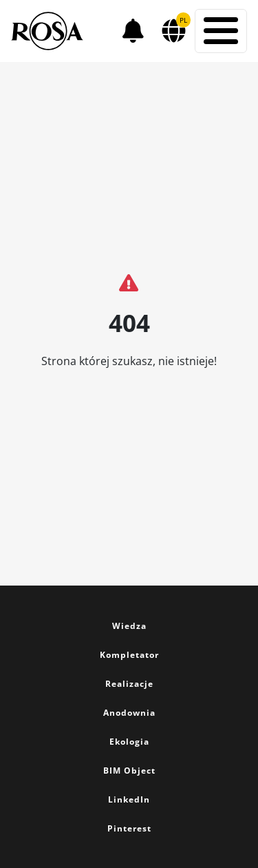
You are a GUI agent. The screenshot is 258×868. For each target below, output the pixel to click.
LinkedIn (129, 799)
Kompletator (129, 655)
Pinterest (129, 828)
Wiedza (129, 626)
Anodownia (129, 713)
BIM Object (129, 771)
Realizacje (129, 684)
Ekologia (129, 742)
